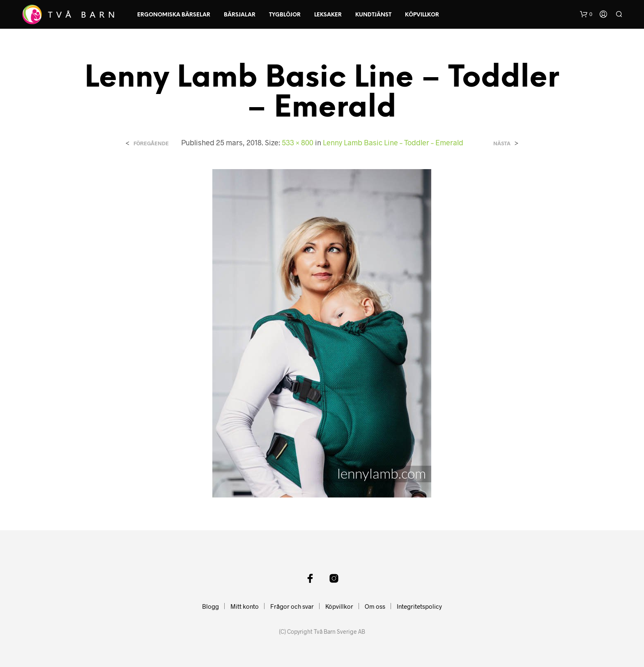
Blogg (210, 606)
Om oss (375, 606)
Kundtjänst (373, 15)
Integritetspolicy (419, 606)
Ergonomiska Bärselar (174, 15)
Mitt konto (245, 606)
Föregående (151, 143)
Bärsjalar (240, 15)
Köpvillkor (422, 15)
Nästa (502, 143)
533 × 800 (298, 142)
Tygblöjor (285, 15)
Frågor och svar (292, 606)
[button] (586, 14)
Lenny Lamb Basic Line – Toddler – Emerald (393, 142)
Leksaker (328, 15)
